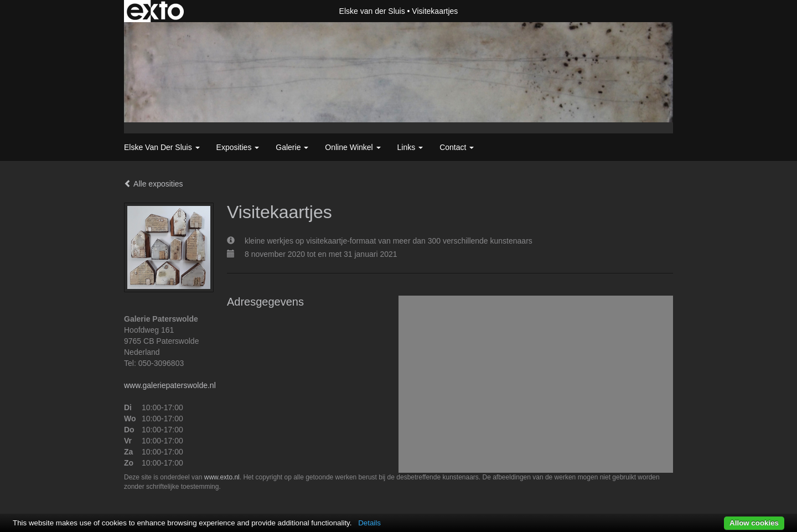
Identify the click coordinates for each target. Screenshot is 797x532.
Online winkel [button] (353, 147)
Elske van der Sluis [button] (162, 147)
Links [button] (410, 147)
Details (369, 523)
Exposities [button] (238, 147)
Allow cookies (754, 523)
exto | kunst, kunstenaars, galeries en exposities (155, 11)
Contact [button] (457, 147)
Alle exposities (154, 184)
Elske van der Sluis (372, 11)
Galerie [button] (292, 147)
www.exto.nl (222, 477)
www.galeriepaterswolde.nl (170, 385)
